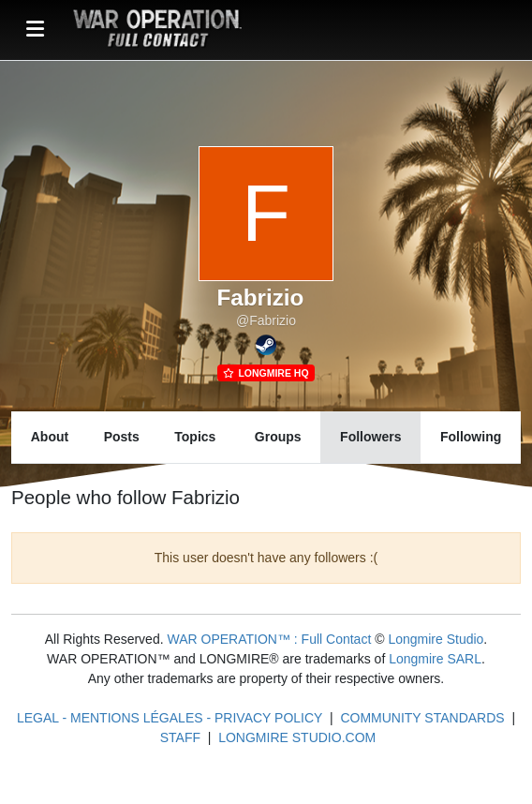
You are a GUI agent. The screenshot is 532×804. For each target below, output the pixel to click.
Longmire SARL (435, 659)
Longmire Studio (436, 639)
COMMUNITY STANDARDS (422, 718)
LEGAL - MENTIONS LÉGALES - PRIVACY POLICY (170, 718)
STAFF (180, 737)
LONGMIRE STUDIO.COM (297, 737)
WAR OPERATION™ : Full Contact (269, 639)
